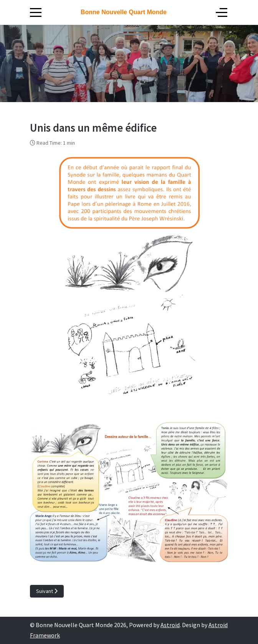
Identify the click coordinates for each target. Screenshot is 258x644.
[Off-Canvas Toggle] (222, 12)
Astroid (170, 625)
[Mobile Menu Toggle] (36, 12)
